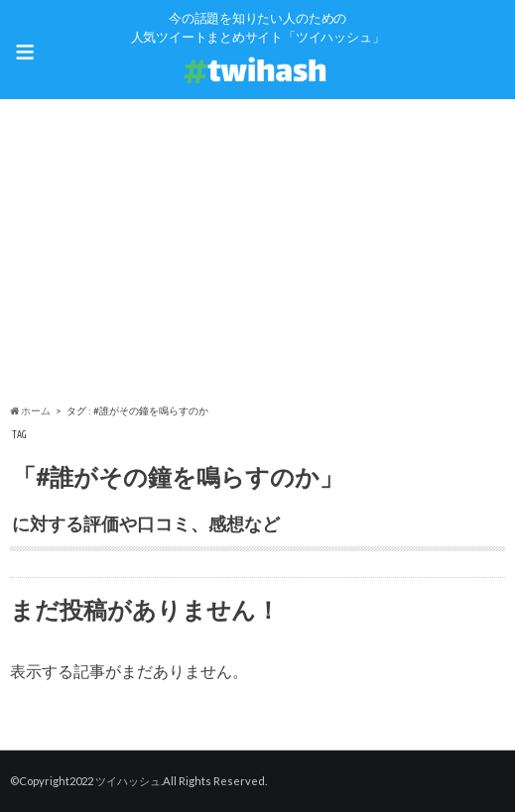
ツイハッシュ (128, 781)
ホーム (30, 410)
